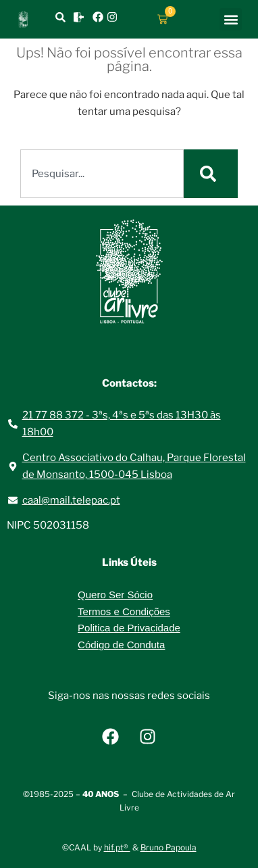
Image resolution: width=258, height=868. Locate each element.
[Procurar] (211, 174)
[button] (231, 19)
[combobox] (102, 174)
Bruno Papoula (169, 847)
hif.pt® (117, 847)
